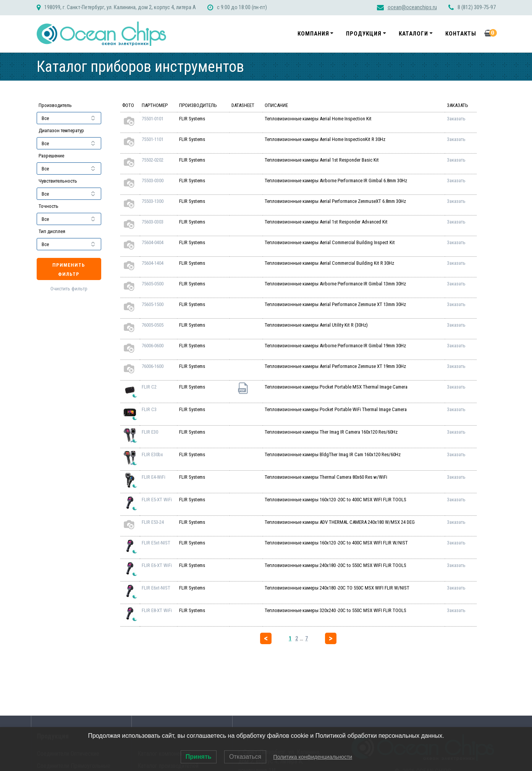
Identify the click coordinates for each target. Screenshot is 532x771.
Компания (313, 34)
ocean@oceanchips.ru (412, 7)
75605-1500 (153, 304)
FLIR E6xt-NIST (156, 588)
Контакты (461, 34)
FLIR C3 (149, 409)
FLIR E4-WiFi (154, 477)
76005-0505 (153, 325)
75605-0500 (153, 284)
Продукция (364, 34)
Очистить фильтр (69, 289)
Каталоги (413, 34)
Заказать (456, 119)
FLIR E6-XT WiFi (157, 565)
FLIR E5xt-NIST (156, 543)
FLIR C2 (149, 387)
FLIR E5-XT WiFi (157, 500)
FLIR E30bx (152, 454)
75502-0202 (153, 160)
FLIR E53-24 (153, 522)
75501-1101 (153, 139)
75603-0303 (153, 222)
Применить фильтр (69, 270)
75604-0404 (153, 242)
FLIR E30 (150, 432)
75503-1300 (153, 201)
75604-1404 (153, 263)
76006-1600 (153, 366)
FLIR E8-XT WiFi (157, 610)
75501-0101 (153, 119)
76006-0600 (153, 346)
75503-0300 (153, 181)
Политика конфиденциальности (313, 757)
